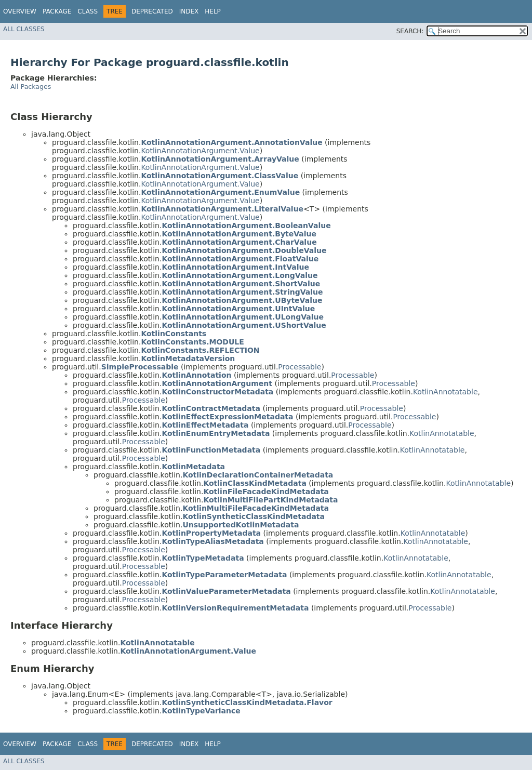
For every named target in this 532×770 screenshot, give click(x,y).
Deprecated (152, 11)
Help (213, 11)
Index (189, 11)
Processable (300, 367)
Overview (20, 11)
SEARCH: (410, 31)
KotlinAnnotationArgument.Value (200, 151)
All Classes (24, 29)
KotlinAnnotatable (445, 392)
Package (57, 11)
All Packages (31, 87)
